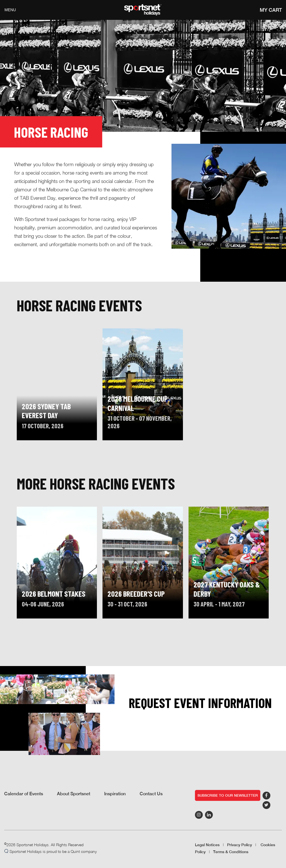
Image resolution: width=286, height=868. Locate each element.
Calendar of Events (24, 794)
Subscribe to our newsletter (228, 795)
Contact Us (151, 794)
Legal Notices (207, 845)
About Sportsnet (74, 794)
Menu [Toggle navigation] (10, 10)
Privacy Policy (239, 845)
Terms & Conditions (231, 852)
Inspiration (115, 794)
